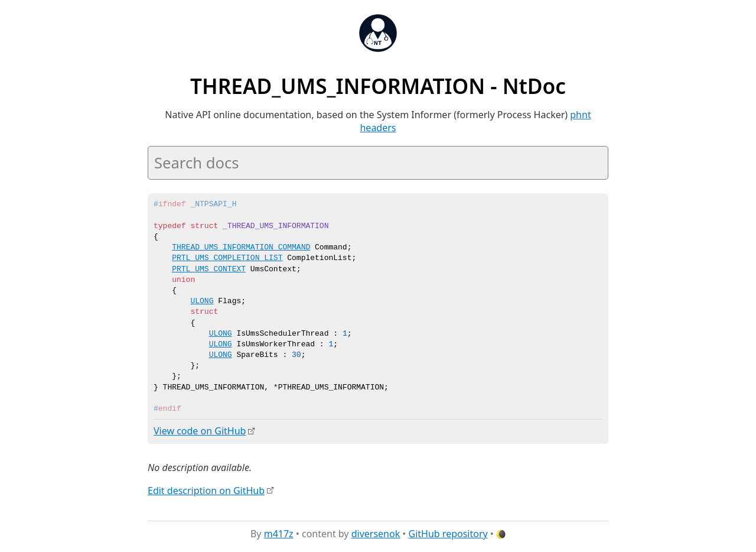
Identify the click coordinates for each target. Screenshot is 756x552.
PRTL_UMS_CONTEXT (209, 269)
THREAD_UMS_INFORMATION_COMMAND (241, 248)
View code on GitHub (200, 431)
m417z (279, 534)
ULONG (202, 301)
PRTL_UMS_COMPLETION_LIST (227, 258)
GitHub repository (448, 534)
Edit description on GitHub (206, 490)
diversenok (376, 534)
